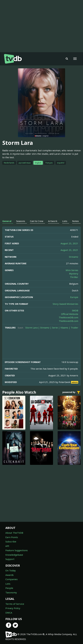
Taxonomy (11, 592)
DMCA (9, 613)
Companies (12, 579)
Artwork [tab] (53, 221)
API (7, 546)
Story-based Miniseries (65, 304)
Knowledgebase (14, 555)
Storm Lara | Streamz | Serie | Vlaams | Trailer (52, 328)
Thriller (74, 277)
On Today (11, 570)
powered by (72, 392)
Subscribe (11, 541)
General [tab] (7, 221)
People (9, 588)
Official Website (70, 314)
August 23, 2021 (69, 243)
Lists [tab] (65, 221)
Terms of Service (15, 604)
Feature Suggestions (17, 550)
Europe (74, 297)
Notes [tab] (76, 221)
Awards (10, 575)
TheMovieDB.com (68, 317)
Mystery (74, 274)
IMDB (75, 310)
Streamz (74, 257)
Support (10, 559)
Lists (8, 584)
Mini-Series (72, 270)
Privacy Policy (13, 608)
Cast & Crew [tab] (37, 221)
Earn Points (12, 537)
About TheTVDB (14, 533)
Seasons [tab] (21, 221)
